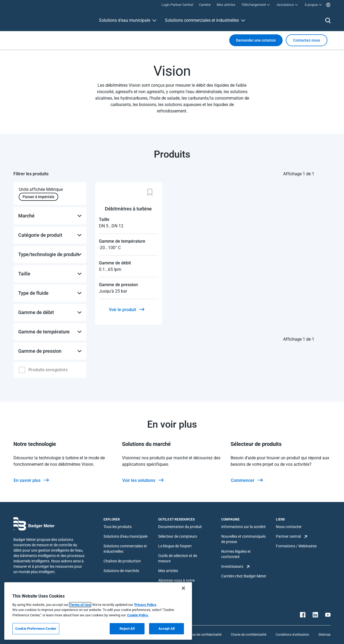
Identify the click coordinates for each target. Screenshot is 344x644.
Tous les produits (118, 527)
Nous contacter (289, 527)
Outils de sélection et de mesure (178, 558)
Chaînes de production (122, 561)
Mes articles (168, 571)
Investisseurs (232, 566)
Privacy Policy (145, 605)
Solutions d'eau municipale (125, 20)
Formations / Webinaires (296, 546)
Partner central (288, 536)
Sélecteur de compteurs (178, 536)
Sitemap (325, 635)
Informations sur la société (243, 527)
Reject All (127, 629)
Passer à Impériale (38, 197)
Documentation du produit (180, 527)
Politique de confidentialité (202, 635)
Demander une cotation (256, 40)
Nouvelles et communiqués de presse (243, 539)
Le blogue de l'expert (175, 546)
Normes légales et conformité (236, 554)
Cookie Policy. (138, 615)
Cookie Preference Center (36, 629)
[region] (98, 611)
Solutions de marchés (121, 571)
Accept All (167, 629)
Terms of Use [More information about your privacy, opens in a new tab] (80, 605)
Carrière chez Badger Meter (244, 576)
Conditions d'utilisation (292, 635)
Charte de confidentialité (249, 635)
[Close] (183, 588)
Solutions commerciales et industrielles (202, 20)
